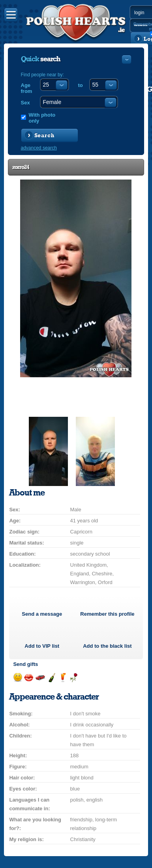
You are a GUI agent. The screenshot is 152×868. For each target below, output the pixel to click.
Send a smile (18, 678)
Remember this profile (107, 614)
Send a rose (74, 678)
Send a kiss (29, 678)
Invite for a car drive (40, 678)
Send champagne (52, 678)
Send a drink (63, 678)
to (81, 85)
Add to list (42, 646)
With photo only (42, 118)
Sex (25, 103)
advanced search (39, 148)
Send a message (42, 614)
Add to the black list (107, 646)
